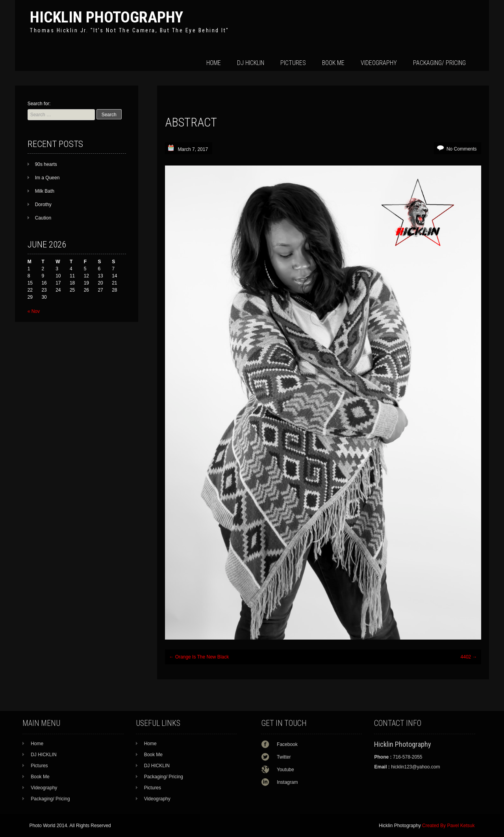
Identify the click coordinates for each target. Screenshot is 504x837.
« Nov (34, 311)
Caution (43, 218)
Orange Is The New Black (199, 657)
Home (214, 63)
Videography (379, 63)
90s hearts (46, 164)
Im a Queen (47, 178)
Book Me (333, 63)
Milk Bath (45, 191)
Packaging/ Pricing (439, 63)
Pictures (293, 63)
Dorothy (43, 205)
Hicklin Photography (107, 17)
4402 (469, 657)
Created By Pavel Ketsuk (448, 826)
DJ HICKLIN (251, 63)
